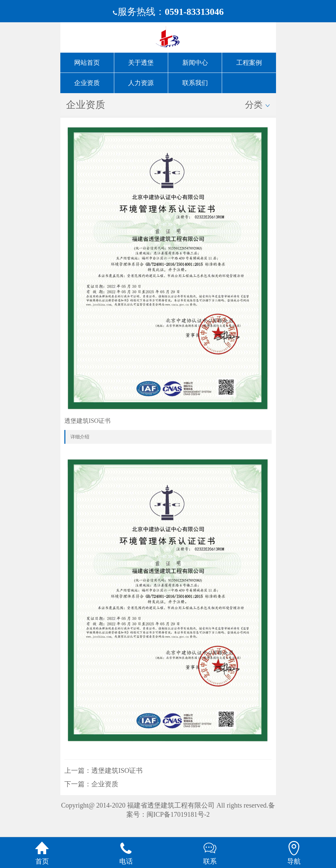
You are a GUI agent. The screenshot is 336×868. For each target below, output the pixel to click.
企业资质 (105, 784)
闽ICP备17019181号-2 (178, 814)
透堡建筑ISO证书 (117, 770)
